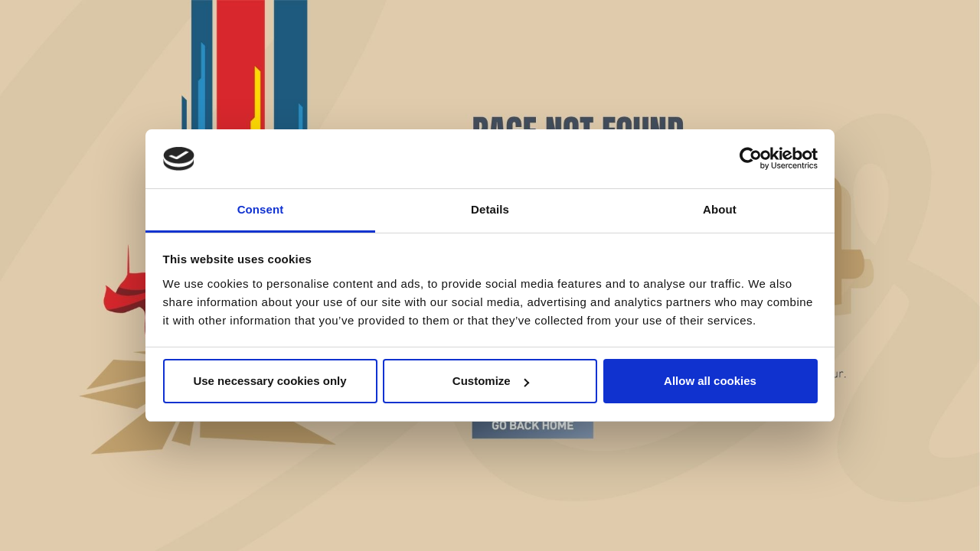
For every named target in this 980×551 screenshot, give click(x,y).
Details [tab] (490, 209)
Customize (491, 381)
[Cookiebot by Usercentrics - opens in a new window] (751, 159)
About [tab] (720, 209)
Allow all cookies (710, 381)
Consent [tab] (261, 209)
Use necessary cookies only (269, 381)
